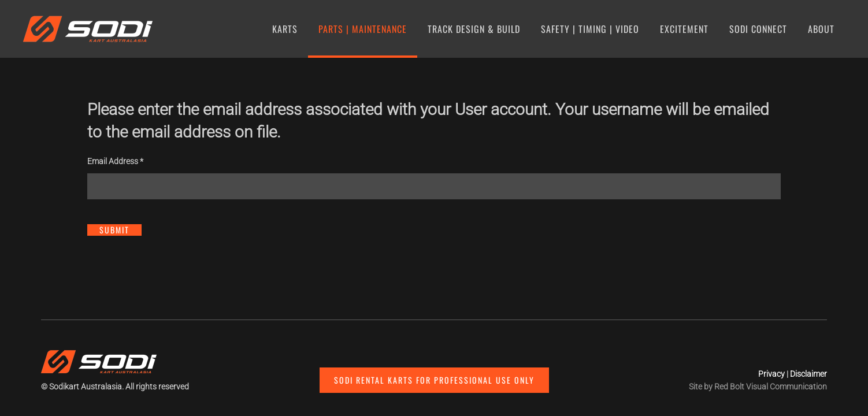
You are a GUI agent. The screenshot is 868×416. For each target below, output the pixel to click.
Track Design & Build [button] (474, 29)
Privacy (771, 374)
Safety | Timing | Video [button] (590, 29)
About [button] (821, 29)
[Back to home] (90, 29)
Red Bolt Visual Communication (771, 387)
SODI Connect (758, 29)
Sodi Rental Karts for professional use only (434, 380)
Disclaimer (808, 374)
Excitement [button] (684, 29)
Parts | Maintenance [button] (363, 29)
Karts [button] (285, 29)
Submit (114, 230)
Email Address (115, 161)
